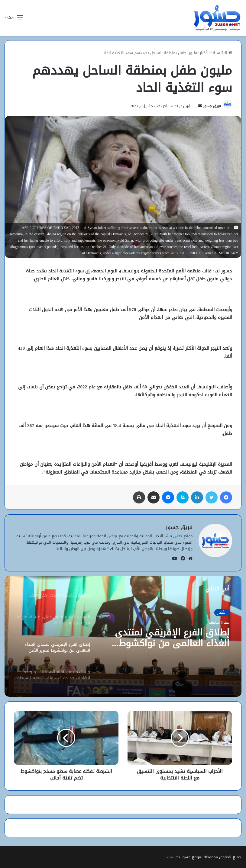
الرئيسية (222, 53)
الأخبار (205, 53)
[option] (123, 636)
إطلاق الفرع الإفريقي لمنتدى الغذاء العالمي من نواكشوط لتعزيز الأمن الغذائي (172, 638)
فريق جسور (212, 106)
